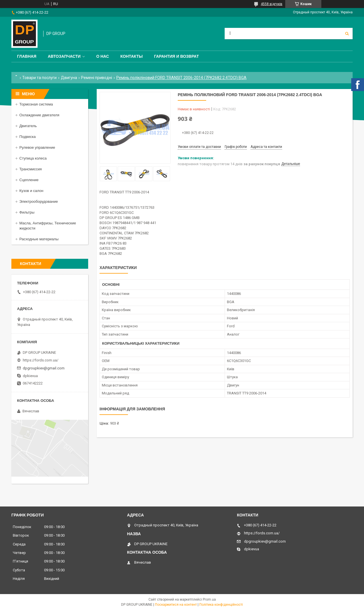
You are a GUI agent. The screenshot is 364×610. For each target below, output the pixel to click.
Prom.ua (209, 599)
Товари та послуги (39, 78)
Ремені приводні (97, 78)
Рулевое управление (37, 147)
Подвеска (28, 137)
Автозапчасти (64, 56)
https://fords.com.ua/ (41, 360)
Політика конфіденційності (221, 605)
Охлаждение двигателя (39, 115)
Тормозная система (36, 104)
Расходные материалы (39, 239)
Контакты (131, 56)
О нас (103, 56)
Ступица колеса (33, 158)
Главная (27, 56)
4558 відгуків (272, 4)
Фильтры (27, 212)
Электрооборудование (39, 201)
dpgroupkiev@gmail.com (44, 368)
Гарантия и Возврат (177, 56)
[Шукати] (347, 34)
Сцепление (29, 180)
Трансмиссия (31, 169)
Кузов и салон (31, 191)
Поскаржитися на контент (176, 605)
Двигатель (28, 126)
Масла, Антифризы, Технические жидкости (48, 226)
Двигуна (69, 78)
